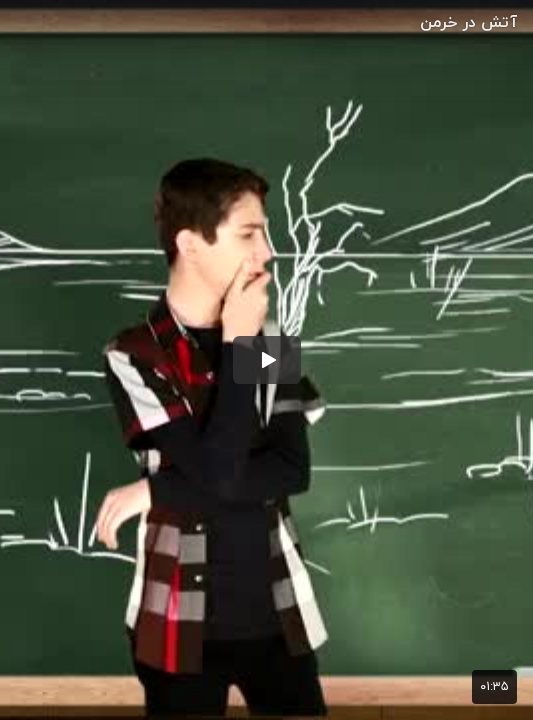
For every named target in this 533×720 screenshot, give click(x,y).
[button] (267, 360)
